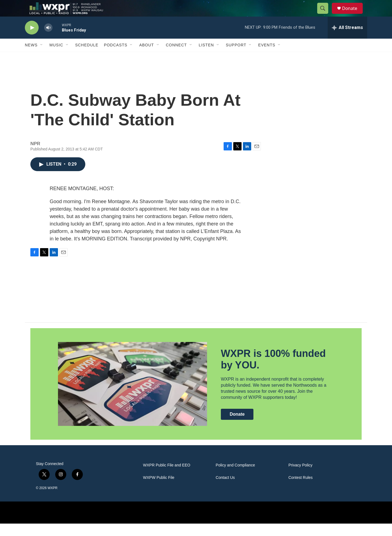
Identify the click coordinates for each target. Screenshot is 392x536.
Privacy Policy (300, 478)
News (31, 57)
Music (56, 57)
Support (236, 57)
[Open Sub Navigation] (42, 57)
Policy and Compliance (235, 478)
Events (267, 57)
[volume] (48, 40)
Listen (206, 57)
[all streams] (347, 40)
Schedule (87, 57)
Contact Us (225, 490)
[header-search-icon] (325, 15)
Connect (176, 57)
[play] (32, 40)
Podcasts (116, 57)
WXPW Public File (159, 490)
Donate (353, 14)
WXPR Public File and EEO (167, 478)
